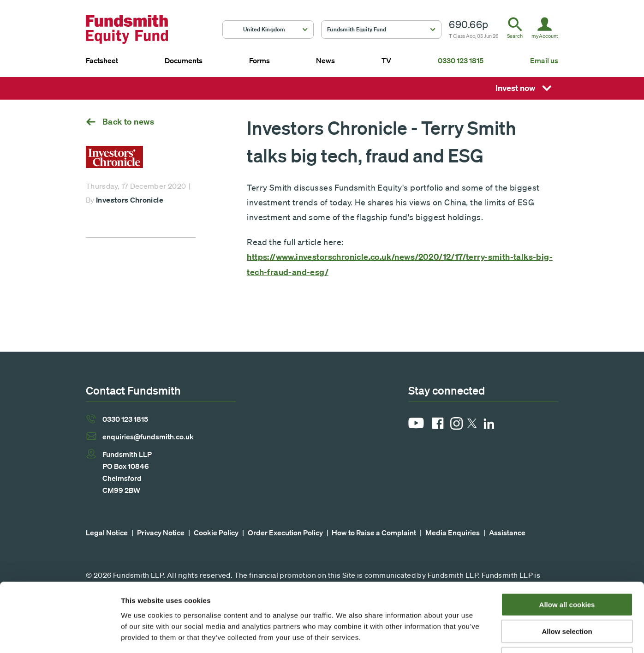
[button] (268, 30)
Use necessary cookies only (567, 594)
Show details (484, 635)
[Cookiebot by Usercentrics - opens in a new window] (60, 635)
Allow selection (567, 567)
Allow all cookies (567, 540)
